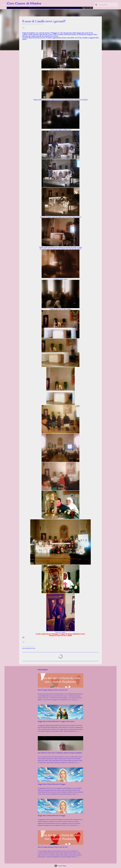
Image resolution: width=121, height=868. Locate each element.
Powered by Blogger (60, 866)
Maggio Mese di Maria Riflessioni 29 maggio (52, 784)
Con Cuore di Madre (24, 3)
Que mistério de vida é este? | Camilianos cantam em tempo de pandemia (60, 753)
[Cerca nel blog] (108, 5)
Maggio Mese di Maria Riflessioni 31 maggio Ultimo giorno (56, 721)
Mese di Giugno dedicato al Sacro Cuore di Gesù (53, 690)
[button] (23, 28)
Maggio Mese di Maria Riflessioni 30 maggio (52, 816)
